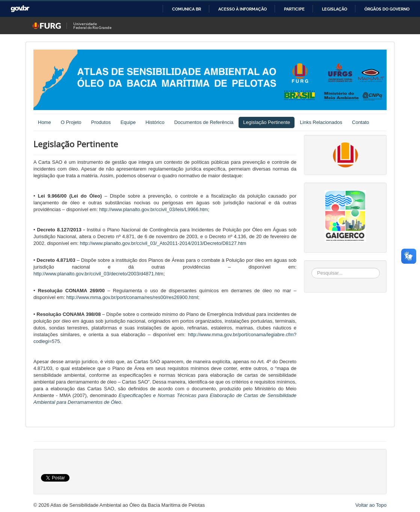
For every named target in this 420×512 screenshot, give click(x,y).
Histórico (155, 122)
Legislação (335, 9)
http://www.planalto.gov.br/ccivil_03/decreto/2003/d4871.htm (98, 274)
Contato (361, 122)
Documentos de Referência (204, 122)
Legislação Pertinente (267, 122)
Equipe (128, 122)
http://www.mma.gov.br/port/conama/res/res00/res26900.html (132, 297)
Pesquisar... (312, 268)
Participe (294, 9)
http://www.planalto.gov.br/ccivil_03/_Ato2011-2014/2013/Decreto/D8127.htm (163, 243)
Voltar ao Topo (371, 505)
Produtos (101, 122)
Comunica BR (187, 9)
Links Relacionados (321, 122)
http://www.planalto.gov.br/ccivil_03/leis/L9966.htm (154, 209)
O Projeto (71, 122)
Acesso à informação (242, 9)
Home (45, 122)
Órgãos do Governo (387, 9)
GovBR (20, 9)
